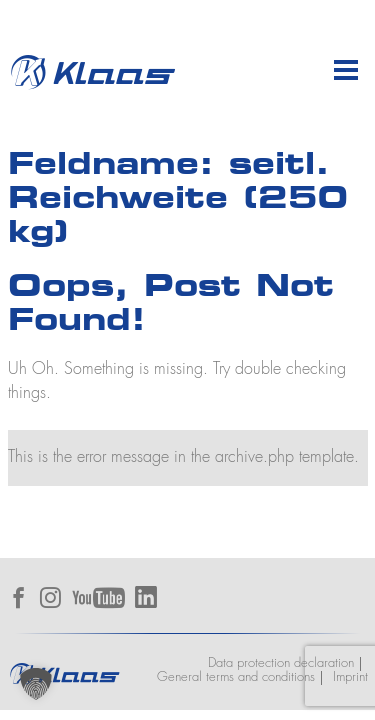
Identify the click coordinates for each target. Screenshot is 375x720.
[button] (36, 684)
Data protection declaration (281, 663)
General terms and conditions (236, 677)
